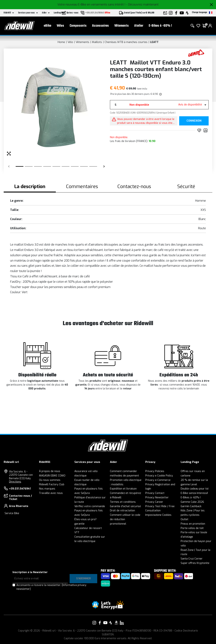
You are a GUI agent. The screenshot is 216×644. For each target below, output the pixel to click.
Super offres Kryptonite (195, 563)
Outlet (185, 519)
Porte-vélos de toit (192, 528)
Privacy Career (154, 502)
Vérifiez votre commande (90, 506)
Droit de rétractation (122, 511)
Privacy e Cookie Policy (159, 476)
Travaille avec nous (51, 493)
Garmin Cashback (191, 506)
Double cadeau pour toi (195, 489)
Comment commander (123, 471)
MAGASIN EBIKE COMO (52, 476)
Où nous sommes (50, 480)
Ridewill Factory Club (52, 484)
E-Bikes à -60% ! (160, 26)
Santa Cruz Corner (192, 559)
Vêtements (122, 26)
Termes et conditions (123, 502)
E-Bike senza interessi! (194, 493)
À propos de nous (50, 471)
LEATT (154, 42)
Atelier (139, 26)
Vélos (60, 26)
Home (61, 42)
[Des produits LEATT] (196, 53)
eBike (48, 26)
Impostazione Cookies (158, 515)
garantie (79, 524)
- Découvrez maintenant (142, 5)
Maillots (97, 42)
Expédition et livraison (123, 489)
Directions (15, 482)
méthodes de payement (124, 476)
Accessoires (100, 26)
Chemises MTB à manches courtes (126, 42)
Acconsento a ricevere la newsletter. (51, 587)
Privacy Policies (155, 471)
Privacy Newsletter (157, 498)
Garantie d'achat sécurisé (125, 506)
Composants (78, 26)
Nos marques (47, 489)
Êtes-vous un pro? (85, 519)
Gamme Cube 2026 (192, 502)
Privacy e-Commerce (158, 480)
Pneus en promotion (193, 524)
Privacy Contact (155, 493)
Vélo (70, 42)
